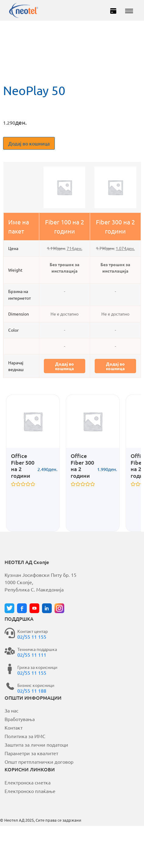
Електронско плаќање (30, 791)
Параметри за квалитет (31, 753)
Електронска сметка (28, 782)
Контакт (14, 727)
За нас (11, 710)
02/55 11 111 (32, 655)
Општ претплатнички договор (39, 762)
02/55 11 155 (32, 637)
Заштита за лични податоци (36, 745)
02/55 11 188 (32, 691)
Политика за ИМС (25, 736)
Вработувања (20, 719)
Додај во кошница (29, 143)
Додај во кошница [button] (65, 366)
